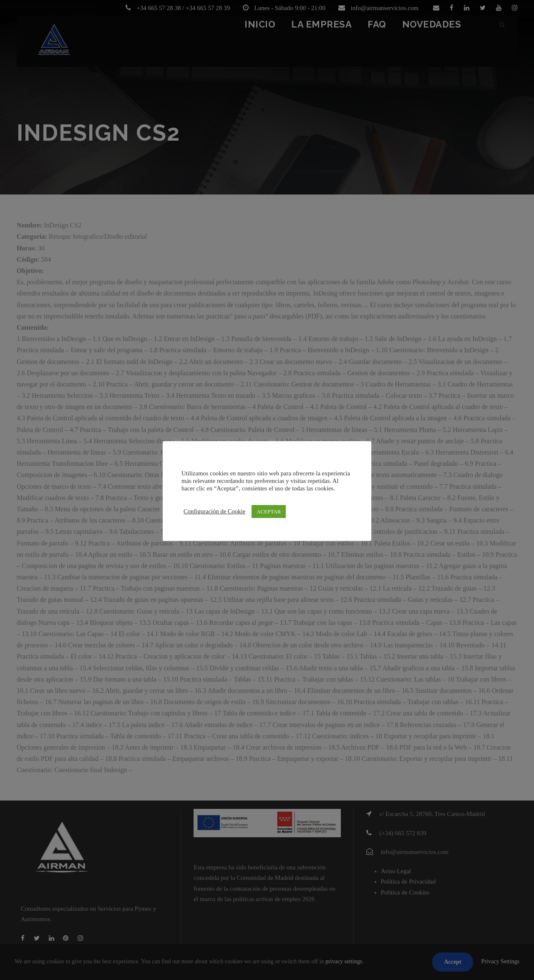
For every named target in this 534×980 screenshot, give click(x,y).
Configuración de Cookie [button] (214, 511)
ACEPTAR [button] (269, 511)
